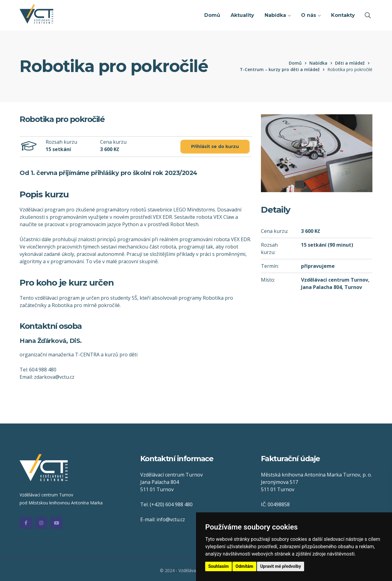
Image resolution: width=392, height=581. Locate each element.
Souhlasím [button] (219, 566)
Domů (295, 63)
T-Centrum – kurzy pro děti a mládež (280, 69)
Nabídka (318, 63)
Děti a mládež (350, 63)
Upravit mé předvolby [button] (280, 566)
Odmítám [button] (244, 566)
